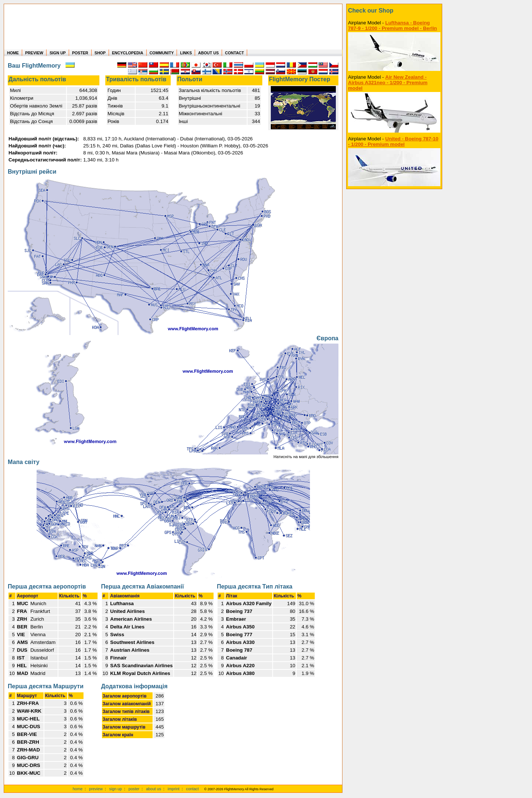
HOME (13, 53)
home (78, 789)
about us (154, 789)
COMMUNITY (162, 53)
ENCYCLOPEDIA (128, 53)
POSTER (80, 53)
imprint (174, 789)
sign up (116, 789)
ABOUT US (208, 53)
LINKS (186, 53)
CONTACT (234, 53)
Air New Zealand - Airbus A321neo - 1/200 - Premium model (388, 83)
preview (96, 789)
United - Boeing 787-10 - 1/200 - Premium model (393, 141)
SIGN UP (58, 53)
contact (192, 789)
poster (134, 789)
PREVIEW (34, 53)
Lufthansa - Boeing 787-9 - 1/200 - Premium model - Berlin (393, 25)
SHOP (100, 53)
